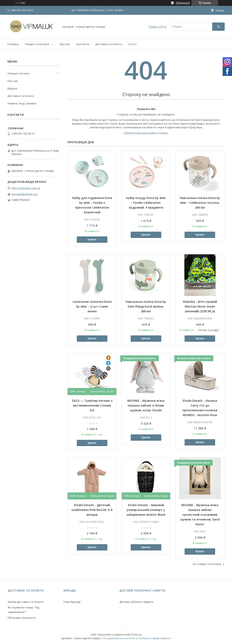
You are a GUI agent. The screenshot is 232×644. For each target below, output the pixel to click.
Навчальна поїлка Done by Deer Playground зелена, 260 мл (146, 306)
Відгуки (12, 88)
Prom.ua (137, 635)
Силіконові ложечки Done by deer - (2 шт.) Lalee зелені (92, 306)
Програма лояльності (22, 618)
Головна (13, 44)
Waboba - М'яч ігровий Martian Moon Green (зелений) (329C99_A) (200, 306)
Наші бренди (72, 602)
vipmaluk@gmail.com (24, 194)
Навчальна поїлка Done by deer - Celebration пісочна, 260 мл (200, 203)
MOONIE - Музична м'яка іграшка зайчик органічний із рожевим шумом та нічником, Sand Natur (200, 515)
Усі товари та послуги (207, 564)
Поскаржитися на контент (119, 638)
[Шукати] (218, 27)
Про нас (65, 44)
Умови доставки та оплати (25, 602)
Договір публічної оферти (136, 602)
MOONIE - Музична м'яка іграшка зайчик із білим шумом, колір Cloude (146, 405)
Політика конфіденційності (154, 638)
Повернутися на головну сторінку (146, 133)
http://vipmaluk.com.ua (26, 188)
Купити (92, 240)
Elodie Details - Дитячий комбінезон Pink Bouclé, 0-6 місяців (92, 510)
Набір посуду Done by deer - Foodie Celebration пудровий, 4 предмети (146, 203)
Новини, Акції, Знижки (22, 103)
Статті (132, 44)
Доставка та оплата (109, 44)
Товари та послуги (37, 44)
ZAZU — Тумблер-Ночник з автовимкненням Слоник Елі (92, 405)
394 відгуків (183, 3)
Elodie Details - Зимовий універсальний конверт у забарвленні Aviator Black (146, 510)
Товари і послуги (18, 73)
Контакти (83, 44)
